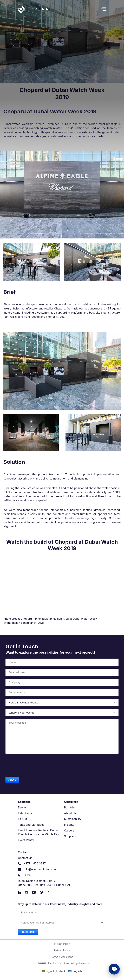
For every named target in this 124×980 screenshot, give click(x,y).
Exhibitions (25, 813)
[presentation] (31, 766)
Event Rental (26, 840)
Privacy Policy (62, 944)
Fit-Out (22, 819)
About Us (70, 813)
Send (13, 780)
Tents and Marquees (31, 825)
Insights (69, 825)
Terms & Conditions (62, 957)
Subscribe (29, 932)
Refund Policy (62, 950)
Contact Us (25, 858)
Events (22, 807)
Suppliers (70, 836)
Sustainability (73, 819)
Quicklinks (71, 802)
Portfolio (70, 807)
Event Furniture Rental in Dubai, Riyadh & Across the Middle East (39, 832)
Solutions (24, 802)
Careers (69, 830)
